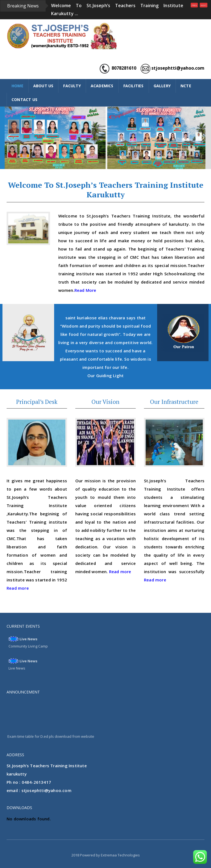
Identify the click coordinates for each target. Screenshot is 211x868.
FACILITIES (134, 86)
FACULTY (72, 86)
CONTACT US (24, 100)
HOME (17, 86)
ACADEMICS (102, 86)
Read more (18, 588)
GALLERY (162, 86)
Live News (28, 639)
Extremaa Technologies (120, 855)
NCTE (186, 86)
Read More (85, 290)
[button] (9, 138)
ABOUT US (43, 86)
